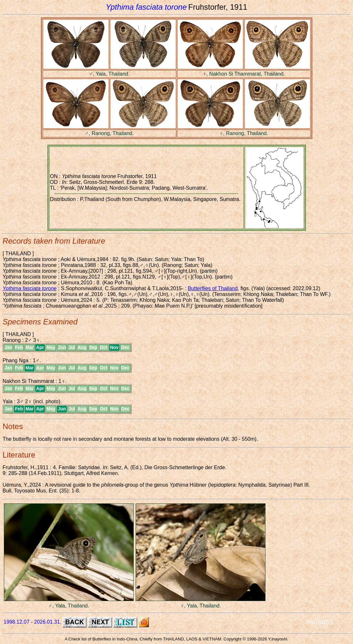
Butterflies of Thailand (213, 288)
